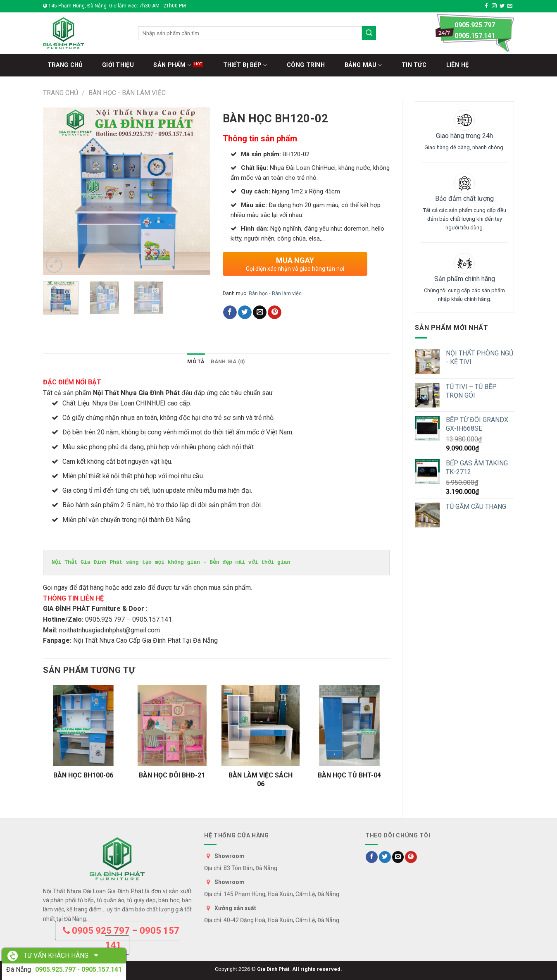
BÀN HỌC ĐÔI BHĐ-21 (172, 775)
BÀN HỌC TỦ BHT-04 (349, 775)
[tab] (196, 362)
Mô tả (196, 361)
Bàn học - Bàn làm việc (127, 93)
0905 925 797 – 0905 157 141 (121, 938)
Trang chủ (61, 93)
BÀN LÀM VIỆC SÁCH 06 (261, 780)
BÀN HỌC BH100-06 (83, 775)
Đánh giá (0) (228, 361)
